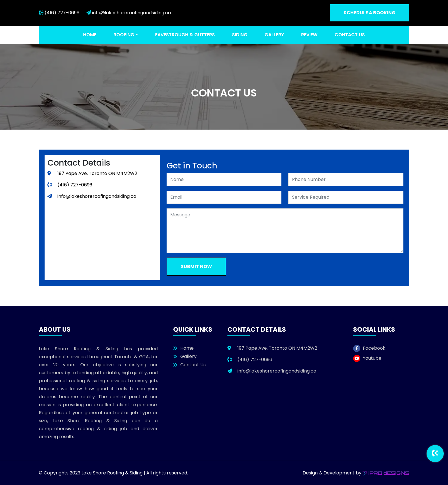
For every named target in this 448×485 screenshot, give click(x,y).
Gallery (274, 35)
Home (90, 35)
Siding (240, 35)
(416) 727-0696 (59, 13)
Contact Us (350, 35)
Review (309, 35)
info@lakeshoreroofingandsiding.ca (129, 13)
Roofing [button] (124, 35)
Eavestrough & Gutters (185, 35)
